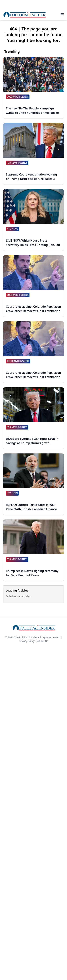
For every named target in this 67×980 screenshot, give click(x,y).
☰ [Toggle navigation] (62, 15)
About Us (43, 641)
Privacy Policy (27, 641)
